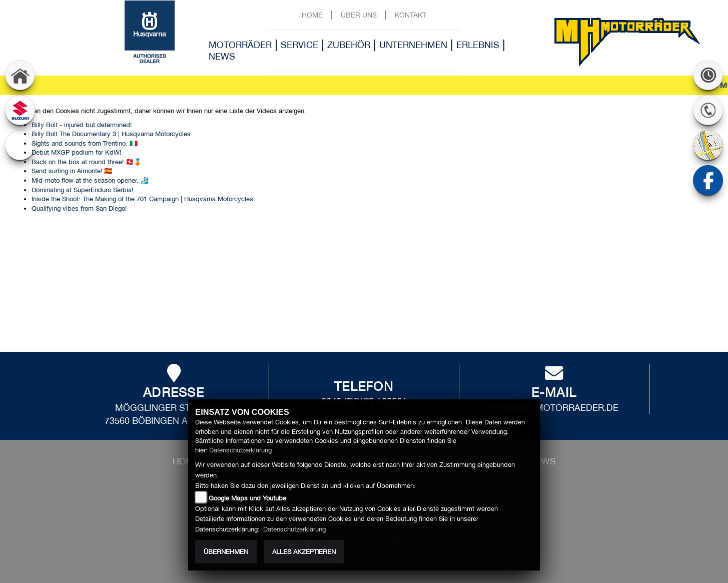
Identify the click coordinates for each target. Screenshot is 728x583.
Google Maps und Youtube (247, 498)
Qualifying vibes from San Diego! (79, 208)
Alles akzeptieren (304, 552)
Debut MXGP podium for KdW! (76, 152)
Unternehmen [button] (413, 45)
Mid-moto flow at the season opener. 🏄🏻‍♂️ (90, 180)
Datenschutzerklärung (240, 450)
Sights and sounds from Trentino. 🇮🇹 (85, 143)
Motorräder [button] (240, 45)
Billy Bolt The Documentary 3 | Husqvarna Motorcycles (111, 134)
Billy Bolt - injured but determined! (82, 125)
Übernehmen (226, 552)
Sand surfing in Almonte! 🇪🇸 (72, 171)
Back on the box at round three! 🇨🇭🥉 (87, 162)
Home (312, 15)
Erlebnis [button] (478, 45)
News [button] (222, 56)
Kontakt (411, 15)
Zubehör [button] (349, 45)
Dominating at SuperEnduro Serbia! (82, 190)
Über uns (359, 15)
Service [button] (299, 45)
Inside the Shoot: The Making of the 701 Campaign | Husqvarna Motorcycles (142, 199)
